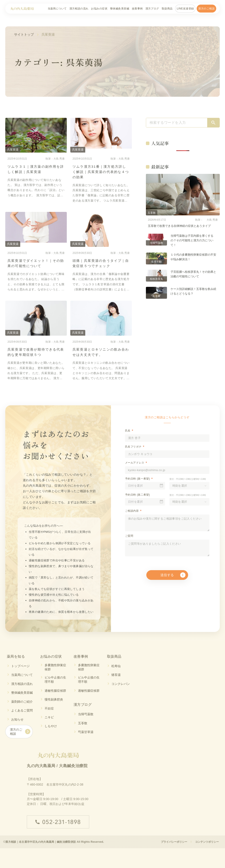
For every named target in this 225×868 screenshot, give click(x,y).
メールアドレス (135, 463)
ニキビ (49, 717)
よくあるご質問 (22, 711)
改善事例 (137, 9)
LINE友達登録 (185, 9)
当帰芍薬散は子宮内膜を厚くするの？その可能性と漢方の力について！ (192, 240)
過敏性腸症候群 (55, 691)
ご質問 (129, 536)
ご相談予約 (199, 858)
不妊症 (49, 708)
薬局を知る (16, 656)
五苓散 (83, 723)
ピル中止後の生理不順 (55, 680)
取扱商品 (167, 9)
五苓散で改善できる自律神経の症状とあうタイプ (179, 226)
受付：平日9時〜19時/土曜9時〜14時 (188, 479)
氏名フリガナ (133, 447)
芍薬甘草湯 (86, 732)
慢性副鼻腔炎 (54, 700)
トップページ (20, 666)
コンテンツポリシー (207, 843)
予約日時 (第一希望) (138, 479)
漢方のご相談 (206, 9)
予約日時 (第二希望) (138, 495)
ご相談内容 (132, 511)
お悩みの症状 (99, 9)
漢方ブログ (152, 9)
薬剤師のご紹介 (22, 702)
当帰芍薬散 (86, 714)
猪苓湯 (116, 675)
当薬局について (57, 9)
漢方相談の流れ (79, 9)
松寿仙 (116, 666)
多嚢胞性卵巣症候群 (55, 667)
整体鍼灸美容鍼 (120, 9)
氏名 (128, 431)
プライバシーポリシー (173, 843)
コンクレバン (121, 684)
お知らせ (17, 719)
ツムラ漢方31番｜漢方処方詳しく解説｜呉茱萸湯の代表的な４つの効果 (101, 172)
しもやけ (51, 726)
